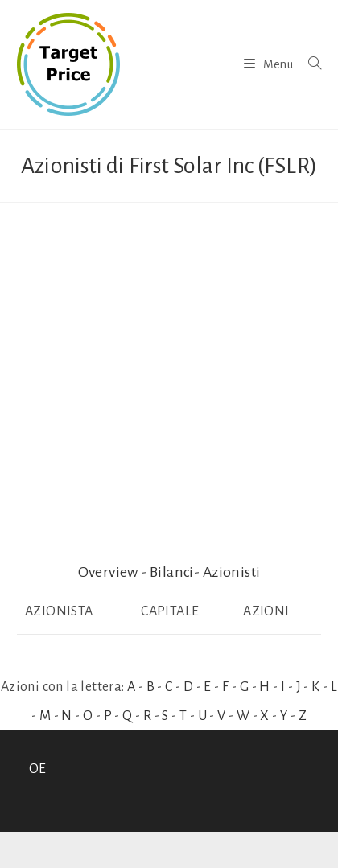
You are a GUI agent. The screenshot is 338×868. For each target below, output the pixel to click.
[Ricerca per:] (309, 64)
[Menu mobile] (270, 64)
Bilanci (172, 572)
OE (38, 769)
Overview (108, 572)
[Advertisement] (169, 380)
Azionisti (232, 572)
